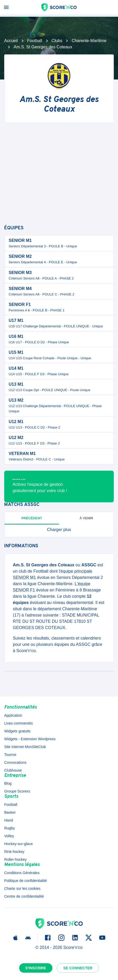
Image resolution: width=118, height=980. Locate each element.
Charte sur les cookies (22, 888)
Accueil (11, 41)
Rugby (9, 828)
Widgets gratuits (17, 731)
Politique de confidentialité (26, 881)
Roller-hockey (15, 859)
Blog (8, 783)
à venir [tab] (86, 518)
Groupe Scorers (17, 791)
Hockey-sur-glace (18, 844)
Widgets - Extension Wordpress (30, 739)
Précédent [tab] (32, 518)
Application (13, 715)
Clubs (57, 41)
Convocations (15, 762)
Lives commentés (18, 723)
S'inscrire (36, 968)
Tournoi (10, 755)
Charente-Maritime (89, 41)
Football (35, 41)
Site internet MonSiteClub (25, 747)
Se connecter (78, 968)
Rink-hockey (14, 852)
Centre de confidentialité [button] (24, 896)
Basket (10, 812)
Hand (9, 820)
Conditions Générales (22, 873)
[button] (59, 530)
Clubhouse (13, 770)
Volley (9, 836)
